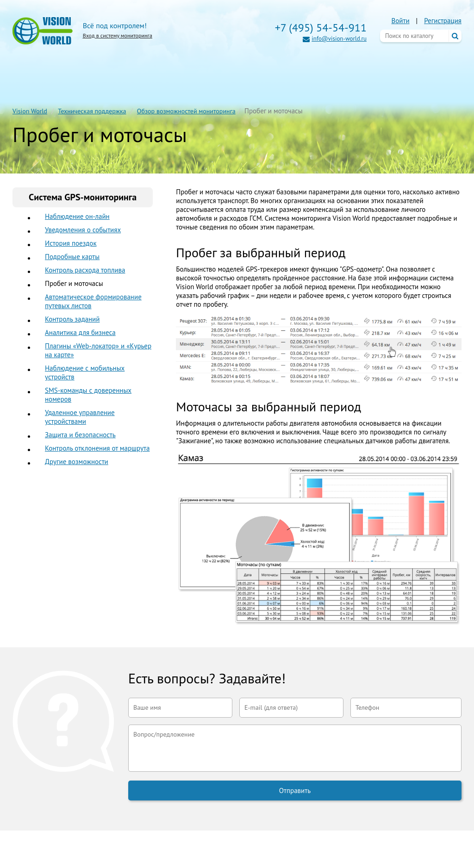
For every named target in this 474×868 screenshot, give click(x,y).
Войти (400, 21)
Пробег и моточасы (74, 283)
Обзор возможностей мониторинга (186, 111)
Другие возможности (77, 462)
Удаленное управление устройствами (80, 417)
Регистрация (443, 21)
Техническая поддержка (92, 111)
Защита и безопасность (80, 435)
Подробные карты (72, 257)
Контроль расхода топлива (85, 270)
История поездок (71, 243)
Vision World (30, 111)
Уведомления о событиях (83, 230)
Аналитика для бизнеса (80, 332)
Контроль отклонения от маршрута (97, 448)
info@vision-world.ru (339, 39)
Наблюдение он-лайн (77, 216)
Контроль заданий (72, 319)
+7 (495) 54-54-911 (321, 28)
